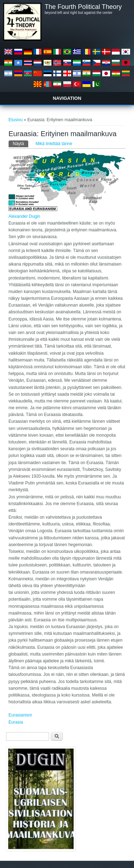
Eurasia (16, 722)
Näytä (21, 143)
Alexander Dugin (24, 216)
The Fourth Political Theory (83, 7)
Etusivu (16, 120)
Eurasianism (20, 715)
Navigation (67, 98)
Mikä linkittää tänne (54, 144)
